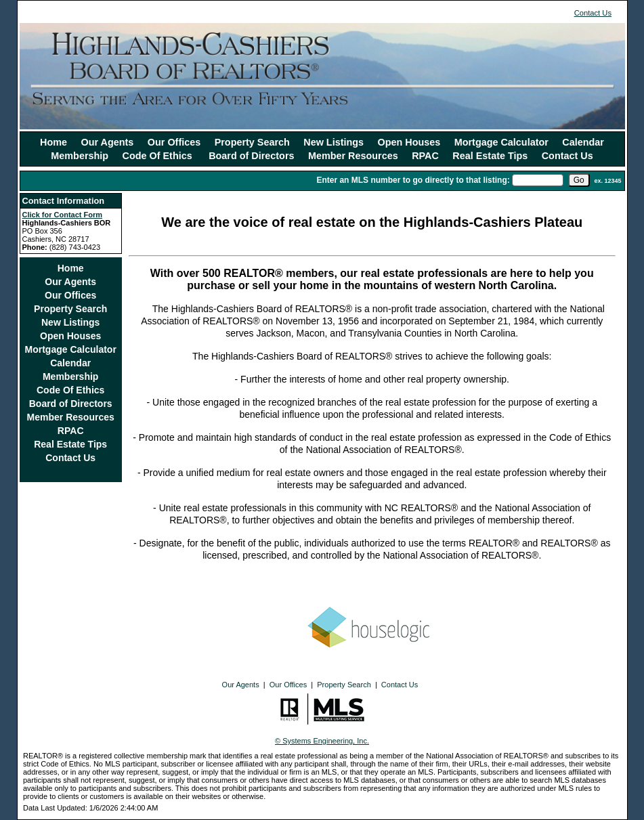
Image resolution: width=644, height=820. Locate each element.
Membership (80, 156)
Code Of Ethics (159, 156)
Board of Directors (251, 156)
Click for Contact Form (63, 215)
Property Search (252, 142)
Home (53, 142)
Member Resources (353, 156)
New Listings (334, 142)
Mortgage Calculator (501, 142)
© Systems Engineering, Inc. (322, 741)
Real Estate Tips (490, 156)
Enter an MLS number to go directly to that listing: (413, 180)
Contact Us (593, 13)
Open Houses (409, 142)
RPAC (425, 156)
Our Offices (174, 142)
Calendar (583, 142)
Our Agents (108, 142)
